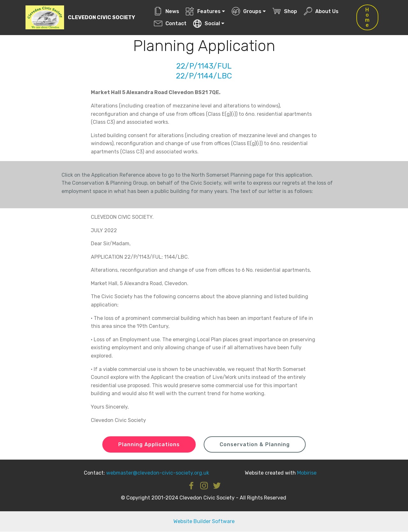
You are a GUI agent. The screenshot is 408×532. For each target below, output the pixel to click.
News (167, 11)
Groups (247, 11)
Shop (285, 11)
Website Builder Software (204, 522)
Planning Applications (149, 444)
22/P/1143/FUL (204, 66)
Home (367, 17)
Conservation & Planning (255, 444)
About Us (321, 11)
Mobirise (307, 473)
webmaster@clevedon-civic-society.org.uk (158, 473)
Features (204, 11)
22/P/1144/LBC (204, 76)
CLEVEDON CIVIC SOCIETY (102, 17)
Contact (170, 23)
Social (207, 23)
